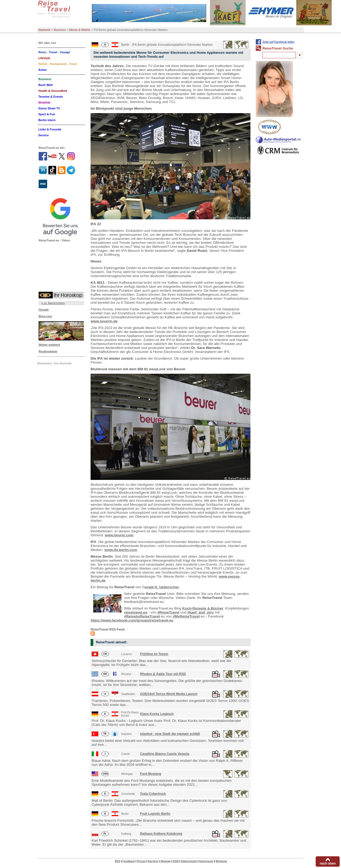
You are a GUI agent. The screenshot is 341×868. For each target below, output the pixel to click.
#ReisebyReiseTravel (142, 616)
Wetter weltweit (49, 345)
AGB (176, 861)
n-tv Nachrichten (53, 303)
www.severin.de (104, 321)
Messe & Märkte (80, 30)
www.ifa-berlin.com (121, 550)
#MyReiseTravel (186, 616)
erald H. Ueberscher (162, 587)
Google (44, 310)
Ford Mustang (151, 774)
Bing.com (45, 316)
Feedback (129, 861)
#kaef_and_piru (200, 612)
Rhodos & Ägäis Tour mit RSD (163, 674)
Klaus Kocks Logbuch (157, 714)
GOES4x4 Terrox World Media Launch (169, 694)
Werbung (221, 861)
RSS (118, 861)
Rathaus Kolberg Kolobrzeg (161, 834)
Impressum (206, 861)
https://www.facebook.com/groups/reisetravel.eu (132, 620)
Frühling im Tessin (154, 654)
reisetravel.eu (136, 612)
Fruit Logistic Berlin (155, 814)
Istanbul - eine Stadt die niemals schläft (170, 734)
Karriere (153, 861)
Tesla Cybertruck (153, 794)
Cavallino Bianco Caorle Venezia (165, 754)
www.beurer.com (119, 535)
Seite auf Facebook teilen (278, 42)
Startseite (44, 30)
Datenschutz (189, 861)
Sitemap (166, 861)
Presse (141, 861)
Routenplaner (48, 351)
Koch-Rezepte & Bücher (203, 608)
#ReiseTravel (169, 612)
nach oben (328, 863)
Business (60, 30)
